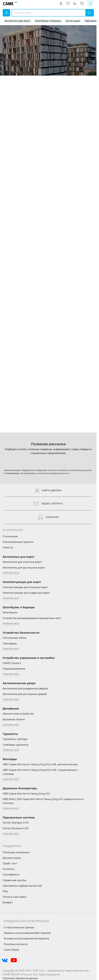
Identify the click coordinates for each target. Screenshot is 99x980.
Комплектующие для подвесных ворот (26, 593)
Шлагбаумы (10, 612)
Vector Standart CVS (16, 823)
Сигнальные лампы (15, 638)
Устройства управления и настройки (29, 658)
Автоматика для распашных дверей (25, 694)
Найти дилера (48, 490)
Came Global (11, 950)
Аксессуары (73, 21)
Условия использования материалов (26, 939)
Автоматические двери (19, 683)
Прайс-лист (10, 863)
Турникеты (10, 734)
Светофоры (10, 644)
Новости (8, 548)
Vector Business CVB (16, 828)
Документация (12, 858)
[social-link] (5, 960)
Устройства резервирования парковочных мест (32, 618)
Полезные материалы (16, 852)
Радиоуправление (14, 669)
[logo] (10, 3)
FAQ (5, 891)
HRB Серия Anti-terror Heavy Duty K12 (26, 794)
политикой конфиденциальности (53, 473)
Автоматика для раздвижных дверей (25, 689)
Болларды (10, 759)
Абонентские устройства (18, 714)
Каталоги (8, 869)
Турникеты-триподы (15, 739)
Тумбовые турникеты (16, 745)
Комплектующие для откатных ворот (25, 587)
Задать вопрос (48, 504)
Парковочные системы (19, 818)
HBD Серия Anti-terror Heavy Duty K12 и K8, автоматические (40, 764)
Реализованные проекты (18, 542)
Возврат (8, 902)
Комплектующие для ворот (22, 582)
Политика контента (16, 944)
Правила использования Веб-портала (27, 933)
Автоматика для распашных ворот (24, 568)
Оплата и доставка (14, 897)
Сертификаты (11, 875)
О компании (10, 536)
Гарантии (48, 517)
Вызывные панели (14, 719)
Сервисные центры (14, 880)
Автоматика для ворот (17, 21)
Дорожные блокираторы (20, 788)
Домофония (11, 709)
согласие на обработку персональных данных (69, 470)
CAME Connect (12, 663)
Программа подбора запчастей (22, 886)
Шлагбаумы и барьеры (48, 21)
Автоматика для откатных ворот (22, 562)
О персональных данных (19, 927)
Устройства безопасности (21, 633)
